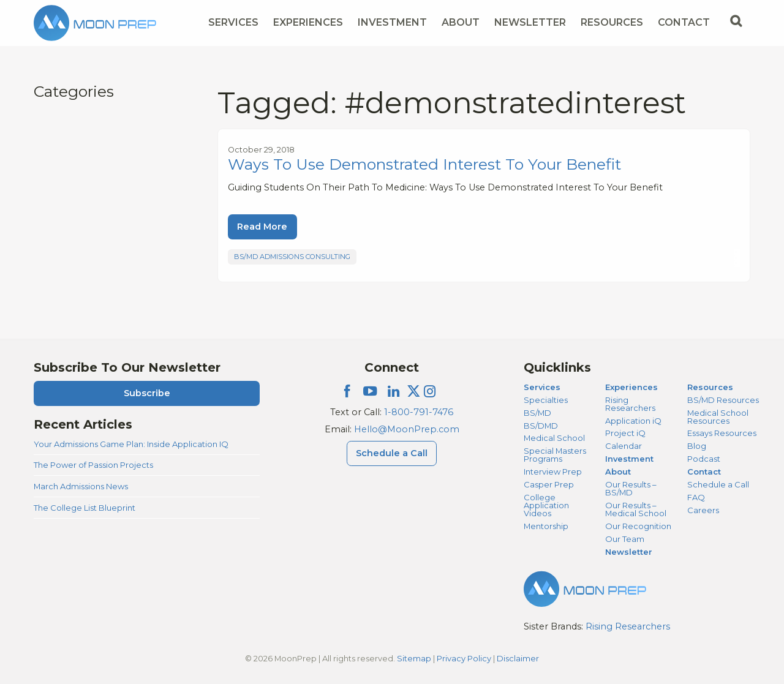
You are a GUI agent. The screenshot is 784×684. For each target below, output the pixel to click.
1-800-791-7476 (419, 412)
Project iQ (625, 433)
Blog (697, 446)
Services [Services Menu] (233, 22)
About (618, 472)
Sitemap (414, 658)
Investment (392, 22)
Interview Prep (553, 472)
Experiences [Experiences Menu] (308, 22)
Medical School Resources (718, 417)
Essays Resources (722, 433)
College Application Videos (546, 505)
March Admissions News (81, 486)
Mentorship (546, 526)
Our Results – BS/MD (631, 488)
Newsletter (530, 22)
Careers (703, 510)
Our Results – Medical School (636, 509)
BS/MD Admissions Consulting (292, 257)
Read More (262, 227)
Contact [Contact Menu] (684, 22)
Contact (704, 472)
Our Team (625, 539)
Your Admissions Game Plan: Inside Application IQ (131, 444)
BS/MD (537, 413)
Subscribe (147, 393)
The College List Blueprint (85, 508)
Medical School (554, 438)
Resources (710, 387)
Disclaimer (518, 658)
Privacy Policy (464, 658)
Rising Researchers (630, 404)
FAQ (696, 497)
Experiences (631, 387)
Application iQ (633, 421)
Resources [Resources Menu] (612, 22)
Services (542, 387)
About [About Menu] (461, 22)
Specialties (546, 400)
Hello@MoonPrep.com (407, 429)
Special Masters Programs (555, 455)
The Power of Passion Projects (93, 465)
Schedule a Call (718, 484)
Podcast (704, 459)
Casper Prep (549, 484)
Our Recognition (638, 526)
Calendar (624, 446)
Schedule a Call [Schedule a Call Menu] (392, 453)
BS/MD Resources (723, 400)
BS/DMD (541, 426)
